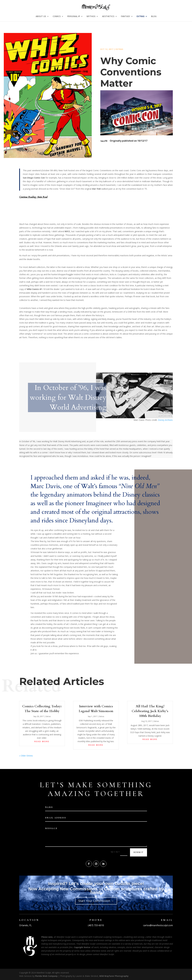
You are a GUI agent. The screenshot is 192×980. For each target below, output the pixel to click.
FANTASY (125, 16)
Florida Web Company (46, 976)
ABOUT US (41, 16)
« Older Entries (26, 756)
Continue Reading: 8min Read (33, 197)
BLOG (154, 16)
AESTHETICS (108, 16)
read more (42, 741)
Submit (139, 852)
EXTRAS (141, 16)
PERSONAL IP (74, 16)
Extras (119, 49)
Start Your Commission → (96, 901)
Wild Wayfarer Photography (114, 976)
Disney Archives (165, 420)
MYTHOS (91, 16)
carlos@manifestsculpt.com (158, 925)
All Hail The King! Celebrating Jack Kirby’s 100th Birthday (150, 711)
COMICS (57, 16)
